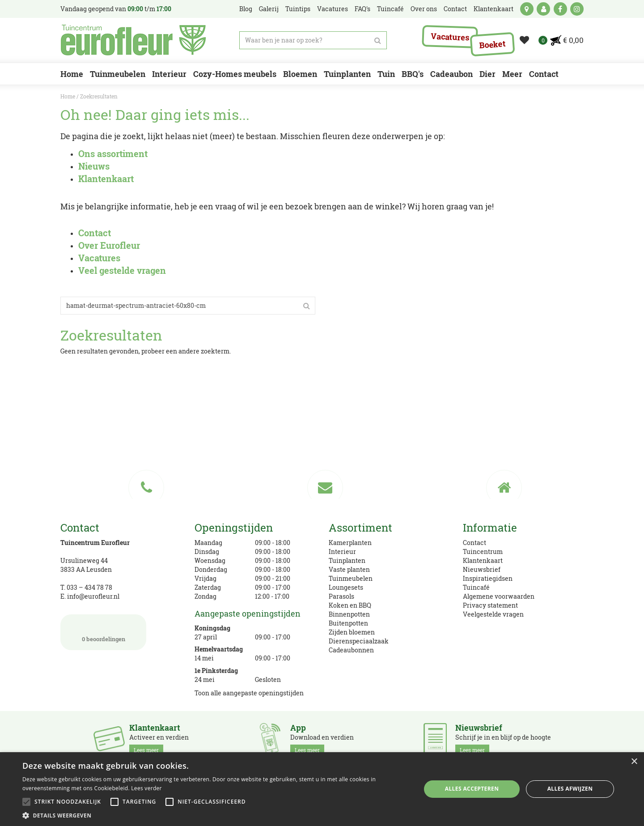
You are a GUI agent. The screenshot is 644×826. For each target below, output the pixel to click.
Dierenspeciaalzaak (359, 641)
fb (560, 9)
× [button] (634, 762)
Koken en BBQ (350, 605)
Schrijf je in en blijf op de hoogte (503, 739)
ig (577, 9)
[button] (216, 815)
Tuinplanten (347, 560)
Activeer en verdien (159, 739)
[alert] (322, 789)
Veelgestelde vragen (493, 614)
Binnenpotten (349, 614)
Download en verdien (322, 739)
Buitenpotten (348, 623)
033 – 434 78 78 (89, 587)
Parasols (341, 596)
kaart (527, 9)
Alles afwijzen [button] (570, 789)
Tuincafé (476, 587)
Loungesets (346, 587)
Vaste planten (349, 569)
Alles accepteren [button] (472, 789)
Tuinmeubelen (351, 578)
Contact (475, 543)
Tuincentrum (483, 551)
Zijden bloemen (352, 632)
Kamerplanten (350, 543)
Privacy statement (490, 605)
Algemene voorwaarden (499, 596)
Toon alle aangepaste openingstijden (249, 693)
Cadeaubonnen (351, 650)
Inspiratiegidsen (488, 578)
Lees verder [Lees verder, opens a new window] (146, 788)
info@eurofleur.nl (93, 596)
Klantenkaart (483, 560)
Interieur (342, 551)
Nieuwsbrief (482, 569)
